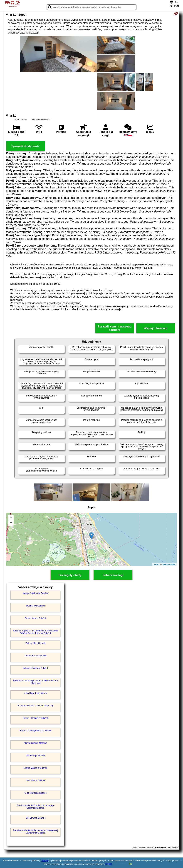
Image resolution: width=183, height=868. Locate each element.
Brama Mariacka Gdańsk (35, 768)
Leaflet (156, 564)
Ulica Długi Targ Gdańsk (35, 693)
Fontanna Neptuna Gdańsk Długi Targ (35, 706)
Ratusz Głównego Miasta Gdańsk (35, 731)
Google (45, 861)
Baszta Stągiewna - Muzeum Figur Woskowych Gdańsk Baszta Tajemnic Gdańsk (35, 632)
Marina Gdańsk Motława (35, 743)
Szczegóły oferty (70, 575)
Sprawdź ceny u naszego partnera (114, 328)
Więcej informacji (156, 328)
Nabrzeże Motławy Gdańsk (35, 668)
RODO (108, 864)
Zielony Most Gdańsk (35, 643)
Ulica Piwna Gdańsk (35, 818)
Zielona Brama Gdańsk (35, 656)
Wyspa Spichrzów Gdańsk (36, 593)
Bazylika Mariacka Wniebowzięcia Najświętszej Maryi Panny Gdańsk (35, 832)
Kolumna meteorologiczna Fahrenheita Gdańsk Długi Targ (35, 682)
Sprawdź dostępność (26, 146)
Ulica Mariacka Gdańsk (35, 793)
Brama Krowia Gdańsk (35, 618)
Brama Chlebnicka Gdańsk (35, 718)
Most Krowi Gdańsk (35, 606)
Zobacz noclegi (113, 575)
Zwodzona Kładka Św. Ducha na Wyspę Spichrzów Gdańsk (35, 807)
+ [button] (11, 518)
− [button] (11, 523)
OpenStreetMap (169, 564)
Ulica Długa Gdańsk (35, 756)
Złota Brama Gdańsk (35, 780)
